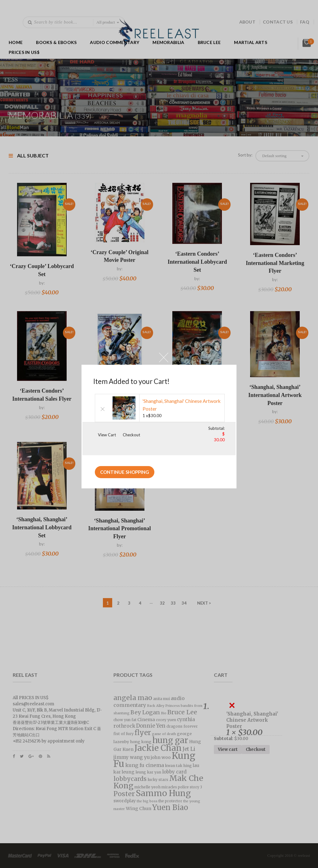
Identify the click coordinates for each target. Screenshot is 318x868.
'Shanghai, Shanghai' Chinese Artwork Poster (182, 405)
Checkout (131, 435)
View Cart (107, 435)
